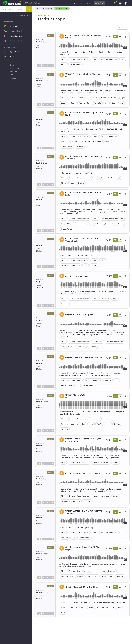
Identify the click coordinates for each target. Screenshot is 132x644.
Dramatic (75, 141)
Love (63, 103)
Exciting (81, 183)
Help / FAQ (14, 71)
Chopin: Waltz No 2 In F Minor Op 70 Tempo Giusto (82, 240)
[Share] (48, 66)
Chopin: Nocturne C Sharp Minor (80, 315)
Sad (63, 347)
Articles (12, 75)
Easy (106, 103)
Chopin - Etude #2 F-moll (77, 276)
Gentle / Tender (75, 64)
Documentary (97, 342)
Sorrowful (82, 347)
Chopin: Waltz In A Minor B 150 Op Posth (84, 358)
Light (123, 59)
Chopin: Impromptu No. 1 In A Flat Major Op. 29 (83, 37)
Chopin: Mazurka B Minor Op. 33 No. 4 (83, 587)
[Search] (29, 9)
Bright (115, 299)
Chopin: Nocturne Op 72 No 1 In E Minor (84, 473)
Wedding (108, 380)
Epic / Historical (107, 419)
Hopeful (108, 141)
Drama (95, 59)
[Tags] (52, 66)
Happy (72, 183)
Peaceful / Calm (85, 103)
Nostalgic (72, 103)
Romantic (98, 103)
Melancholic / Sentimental (92, 141)
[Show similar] (44, 66)
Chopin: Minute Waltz (75, 395)
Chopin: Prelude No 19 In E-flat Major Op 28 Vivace (84, 158)
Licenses (13, 65)
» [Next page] (125, 27)
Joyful (91, 424)
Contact (13, 78)
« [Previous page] (120, 27)
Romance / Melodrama (109, 59)
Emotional (80, 147)
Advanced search (24, 16)
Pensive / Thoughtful (84, 224)
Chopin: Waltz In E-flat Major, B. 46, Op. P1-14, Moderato (83, 440)
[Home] (37, 9)
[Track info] (39, 66)
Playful (64, 64)
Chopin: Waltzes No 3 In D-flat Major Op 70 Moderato (84, 512)
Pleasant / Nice (67, 385)
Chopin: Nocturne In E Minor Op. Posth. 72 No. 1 (85, 114)
